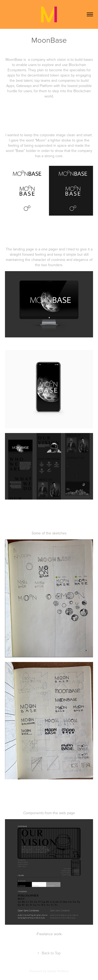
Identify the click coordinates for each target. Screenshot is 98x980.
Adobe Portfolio (58, 971)
